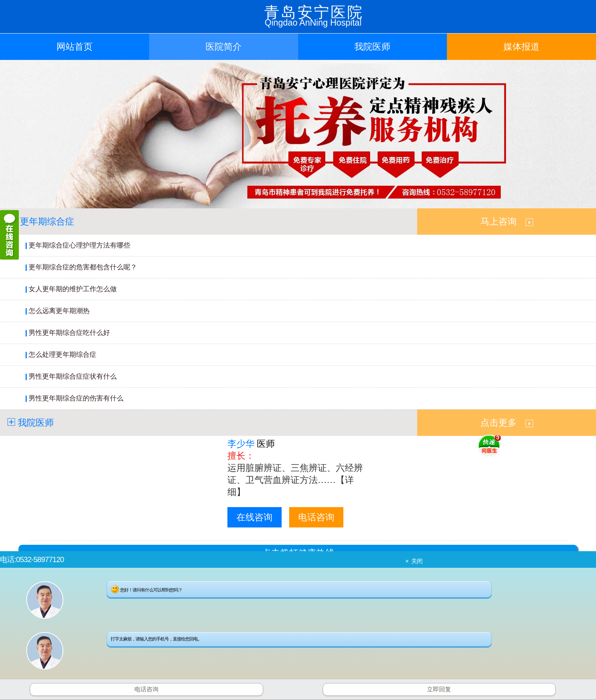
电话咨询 (316, 517)
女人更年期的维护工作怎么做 (73, 289)
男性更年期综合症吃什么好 (69, 333)
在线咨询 (255, 517)
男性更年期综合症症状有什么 (73, 376)
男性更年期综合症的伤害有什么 (76, 398)
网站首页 (75, 47)
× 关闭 (414, 561)
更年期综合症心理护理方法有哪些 (79, 245)
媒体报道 (521, 47)
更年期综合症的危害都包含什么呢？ (83, 267)
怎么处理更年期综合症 (62, 355)
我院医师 (372, 47)
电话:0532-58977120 (32, 559)
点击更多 (507, 423)
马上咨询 (507, 222)
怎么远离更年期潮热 (59, 311)
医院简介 (224, 47)
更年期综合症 (47, 222)
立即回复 (439, 689)
